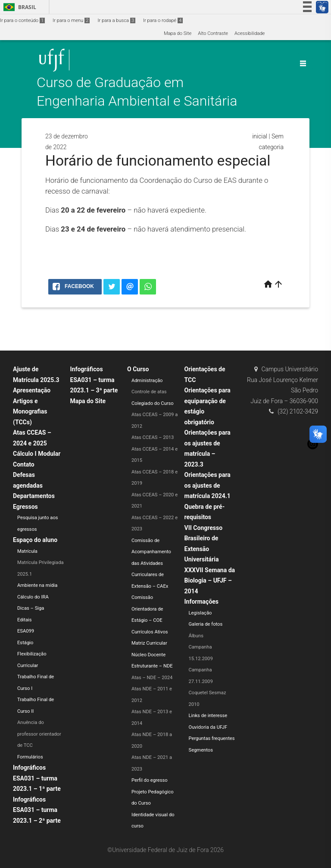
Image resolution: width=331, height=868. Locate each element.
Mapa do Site (178, 33)
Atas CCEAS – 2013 (153, 437)
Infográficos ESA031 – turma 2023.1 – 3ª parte (94, 380)
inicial (260, 136)
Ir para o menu (71, 20)
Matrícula (27, 551)
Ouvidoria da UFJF (208, 727)
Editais (25, 620)
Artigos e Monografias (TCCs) (30, 412)
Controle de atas (149, 392)
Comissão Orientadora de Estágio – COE (147, 609)
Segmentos (201, 750)
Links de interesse (208, 716)
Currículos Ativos (150, 632)
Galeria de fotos (206, 624)
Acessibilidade (250, 33)
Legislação (200, 613)
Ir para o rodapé (163, 20)
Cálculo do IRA (33, 597)
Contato (24, 464)
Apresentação (32, 390)
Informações (202, 602)
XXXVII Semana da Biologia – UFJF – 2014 (210, 581)
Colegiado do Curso (153, 403)
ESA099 (26, 631)
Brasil (18, 7)
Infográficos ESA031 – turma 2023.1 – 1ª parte (37, 778)
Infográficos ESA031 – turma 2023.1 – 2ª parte (37, 810)
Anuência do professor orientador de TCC (39, 734)
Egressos (25, 507)
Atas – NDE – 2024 (152, 678)
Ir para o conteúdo (22, 20)
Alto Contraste (213, 33)
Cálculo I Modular (37, 454)
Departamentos (34, 496)
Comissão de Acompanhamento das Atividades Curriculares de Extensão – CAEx (151, 563)
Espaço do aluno (35, 540)
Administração (147, 381)
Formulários (30, 757)
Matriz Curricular (149, 643)
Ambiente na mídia (37, 585)
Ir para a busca (116, 20)
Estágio (25, 643)
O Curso (138, 369)
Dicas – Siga (31, 608)
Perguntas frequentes (212, 738)
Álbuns (196, 636)
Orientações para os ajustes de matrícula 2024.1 (208, 485)
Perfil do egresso (150, 780)
